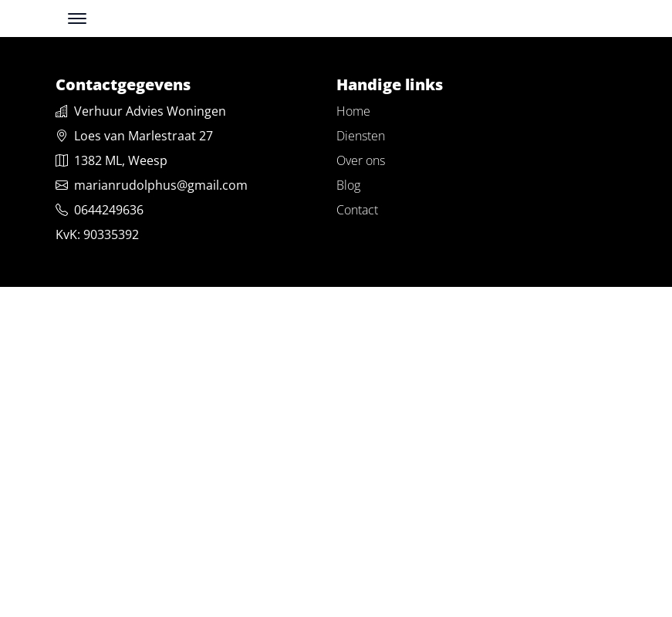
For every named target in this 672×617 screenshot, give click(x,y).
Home (353, 111)
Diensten (361, 136)
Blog (348, 185)
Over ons (361, 160)
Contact (357, 210)
